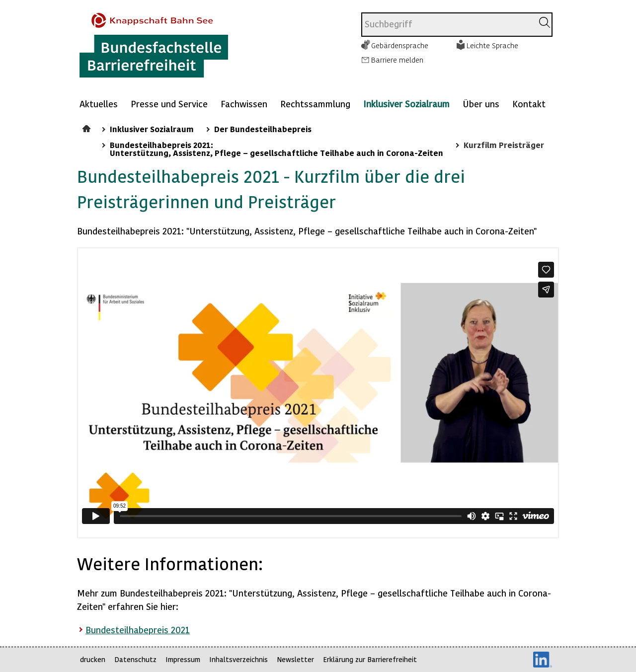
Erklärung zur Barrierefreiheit (370, 659)
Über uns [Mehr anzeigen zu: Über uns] (481, 104)
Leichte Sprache (492, 45)
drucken (93, 659)
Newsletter (295, 659)
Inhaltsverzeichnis (238, 659)
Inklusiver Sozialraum (406, 104)
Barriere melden (397, 60)
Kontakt (529, 104)
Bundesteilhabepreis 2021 (138, 630)
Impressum (183, 659)
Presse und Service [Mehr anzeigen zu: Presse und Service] (169, 104)
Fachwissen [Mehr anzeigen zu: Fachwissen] (244, 104)
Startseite (88, 127)
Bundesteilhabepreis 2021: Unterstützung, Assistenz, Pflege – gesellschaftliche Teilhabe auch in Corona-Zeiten (277, 149)
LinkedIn (543, 660)
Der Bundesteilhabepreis (263, 129)
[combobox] (447, 25)
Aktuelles (99, 104)
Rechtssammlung (315, 104)
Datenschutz (135, 659)
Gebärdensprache (400, 45)
